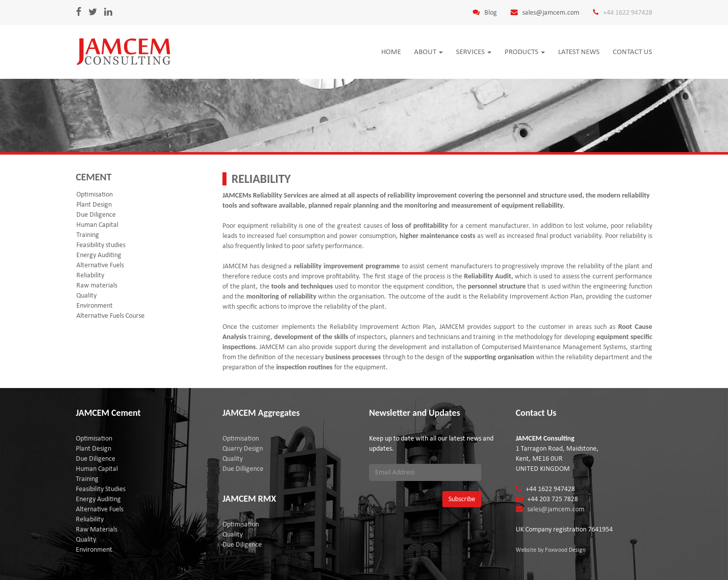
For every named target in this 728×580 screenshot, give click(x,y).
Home (391, 52)
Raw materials (97, 285)
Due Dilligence (243, 469)
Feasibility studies (101, 245)
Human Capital (97, 225)
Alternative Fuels (100, 265)
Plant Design (94, 204)
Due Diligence (96, 214)
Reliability (90, 275)
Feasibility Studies (101, 489)
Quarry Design (243, 448)
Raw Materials (97, 529)
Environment (95, 305)
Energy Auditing (99, 255)
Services (474, 52)
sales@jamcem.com (551, 12)
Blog (491, 12)
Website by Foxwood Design (551, 550)
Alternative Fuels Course (110, 316)
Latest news (579, 52)
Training (88, 235)
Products (525, 52)
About (428, 52)
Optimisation (95, 194)
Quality (86, 295)
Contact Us (632, 52)
